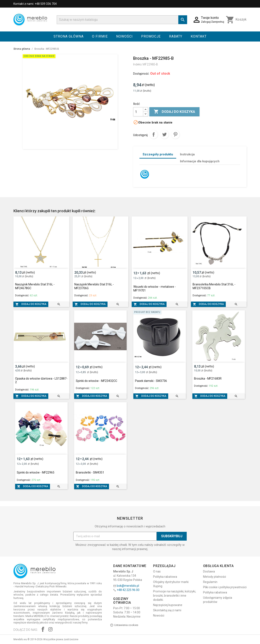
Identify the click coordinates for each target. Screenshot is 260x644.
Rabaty (176, 36)
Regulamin (210, 582)
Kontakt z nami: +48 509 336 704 (35, 4)
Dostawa (209, 571)
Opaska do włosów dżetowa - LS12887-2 (41, 380)
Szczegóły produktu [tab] (158, 154)
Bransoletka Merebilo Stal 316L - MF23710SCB (214, 286)
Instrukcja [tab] (187, 154)
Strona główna (69, 36)
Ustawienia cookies (124, 625)
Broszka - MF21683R (208, 379)
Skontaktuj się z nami (167, 610)
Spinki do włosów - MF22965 (36, 472)
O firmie (100, 36)
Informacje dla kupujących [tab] (200, 161)
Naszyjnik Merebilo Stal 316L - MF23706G (94, 286)
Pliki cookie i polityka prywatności (225, 587)
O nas (157, 571)
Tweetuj (164, 134)
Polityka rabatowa (165, 577)
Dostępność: (141, 74)
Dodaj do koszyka (174, 112)
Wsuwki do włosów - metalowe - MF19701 (155, 289)
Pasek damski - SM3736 (151, 381)
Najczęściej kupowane (168, 605)
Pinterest (175, 134)
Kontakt (199, 36)
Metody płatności (215, 577)
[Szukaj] (122, 20)
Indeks (137, 64)
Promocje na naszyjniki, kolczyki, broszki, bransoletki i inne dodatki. (175, 596)
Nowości (124, 36)
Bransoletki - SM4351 (90, 472)
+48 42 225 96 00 (128, 590)
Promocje (151, 36)
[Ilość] (138, 112)
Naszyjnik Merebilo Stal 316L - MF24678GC (35, 286)
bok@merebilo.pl (128, 586)
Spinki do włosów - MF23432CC (97, 381)
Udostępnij (154, 134)
